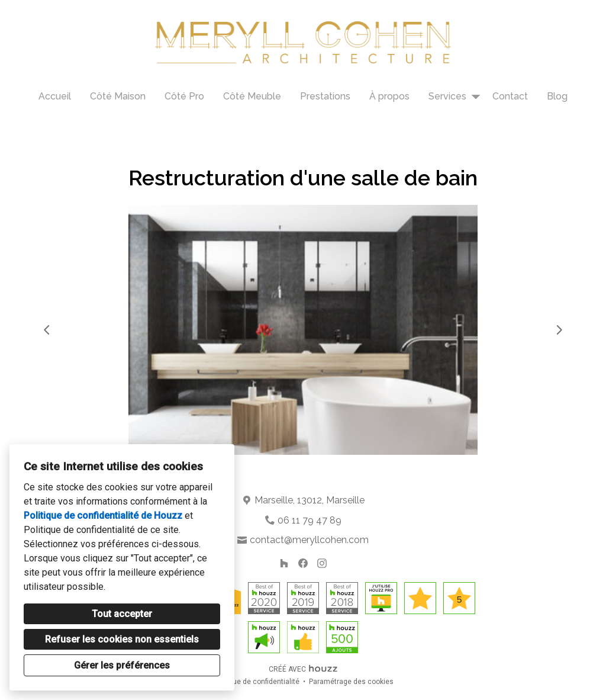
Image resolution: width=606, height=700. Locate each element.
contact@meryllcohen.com (309, 540)
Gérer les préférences (122, 665)
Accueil (55, 96)
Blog (557, 96)
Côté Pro (184, 96)
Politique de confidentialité (256, 682)
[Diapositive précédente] (47, 330)
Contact (510, 96)
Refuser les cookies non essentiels (122, 639)
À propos (389, 96)
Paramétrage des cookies (351, 682)
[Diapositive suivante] (559, 330)
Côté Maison (118, 96)
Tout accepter (122, 614)
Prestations (325, 96)
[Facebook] (303, 563)
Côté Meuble (252, 96)
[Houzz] (284, 563)
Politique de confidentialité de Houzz (103, 516)
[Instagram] (322, 563)
